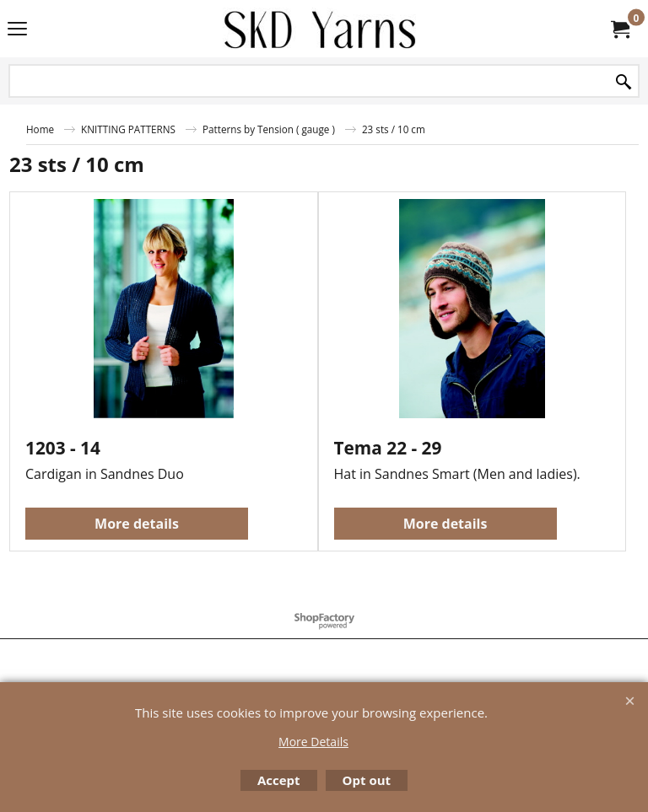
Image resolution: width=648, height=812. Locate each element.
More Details (313, 742)
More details (137, 524)
